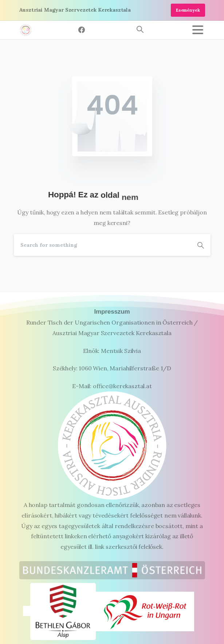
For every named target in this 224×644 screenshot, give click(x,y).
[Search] (102, 245)
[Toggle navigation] (198, 30)
